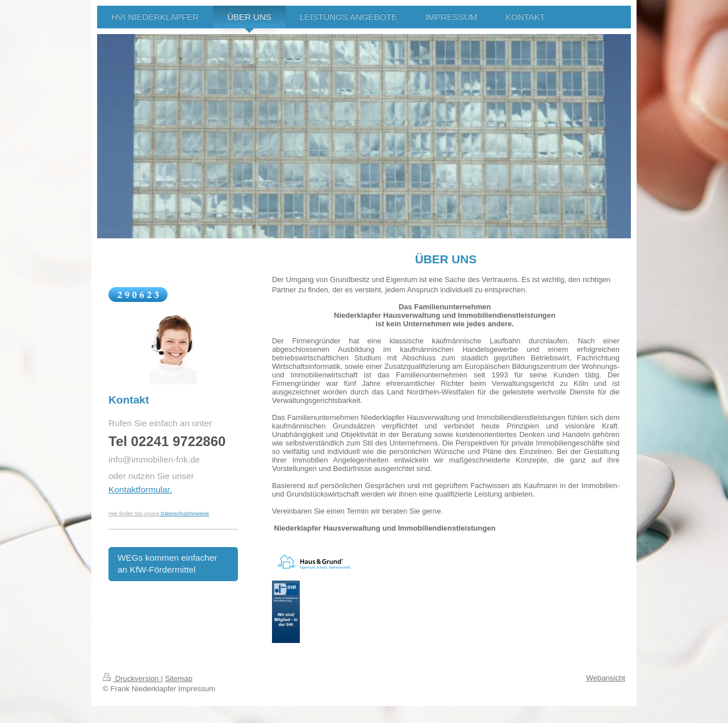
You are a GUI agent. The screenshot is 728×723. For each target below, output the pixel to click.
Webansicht (606, 678)
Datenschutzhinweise (185, 514)
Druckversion (132, 678)
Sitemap (178, 678)
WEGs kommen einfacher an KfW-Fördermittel (167, 564)
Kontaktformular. (140, 489)
